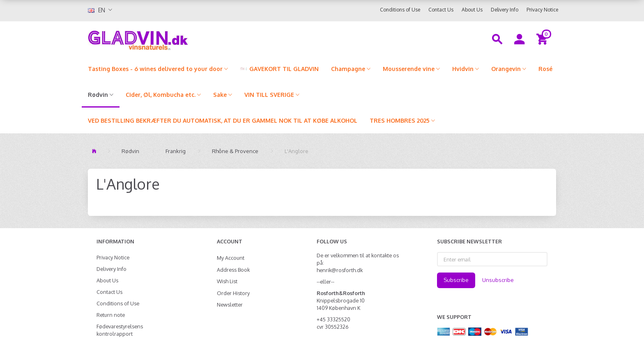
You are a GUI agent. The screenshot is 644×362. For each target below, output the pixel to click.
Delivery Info (505, 10)
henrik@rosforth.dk (340, 270)
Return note (111, 315)
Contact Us (441, 10)
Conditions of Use (400, 10)
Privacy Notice (542, 10)
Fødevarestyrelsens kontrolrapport (120, 330)
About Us (472, 10)
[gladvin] (172, 39)
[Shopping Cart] (543, 39)
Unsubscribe (498, 280)
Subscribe (456, 280)
